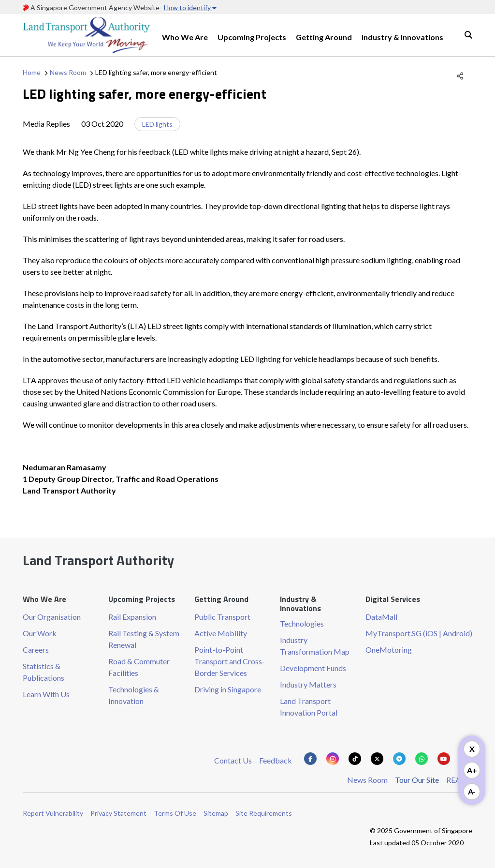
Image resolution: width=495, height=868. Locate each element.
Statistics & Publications (44, 672)
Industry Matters (308, 684)
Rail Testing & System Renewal (144, 639)
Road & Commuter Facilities (139, 667)
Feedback (276, 760)
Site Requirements (264, 813)
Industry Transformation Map (315, 646)
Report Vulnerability (53, 813)
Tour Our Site (417, 780)
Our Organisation (52, 617)
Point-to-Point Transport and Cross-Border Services (230, 661)
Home (32, 72)
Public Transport (222, 617)
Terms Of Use (175, 813)
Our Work (40, 633)
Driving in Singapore (228, 689)
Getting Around (324, 37)
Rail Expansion (132, 617)
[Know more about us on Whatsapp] (422, 759)
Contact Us (233, 760)
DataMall (381, 617)
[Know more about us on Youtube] (444, 759)
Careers (36, 650)
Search (468, 35)
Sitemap (216, 813)
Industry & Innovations (402, 37)
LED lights (157, 124)
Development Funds (313, 668)
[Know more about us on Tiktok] (355, 759)
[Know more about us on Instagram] (333, 759)
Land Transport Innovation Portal (309, 707)
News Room (68, 72)
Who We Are (185, 37)
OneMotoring (389, 650)
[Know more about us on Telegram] (399, 759)
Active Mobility (221, 633)
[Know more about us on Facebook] (310, 759)
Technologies (302, 623)
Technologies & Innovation (134, 695)
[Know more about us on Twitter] (377, 759)
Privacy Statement (118, 813)
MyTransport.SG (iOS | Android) (419, 633)
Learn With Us (46, 694)
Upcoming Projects (252, 37)
